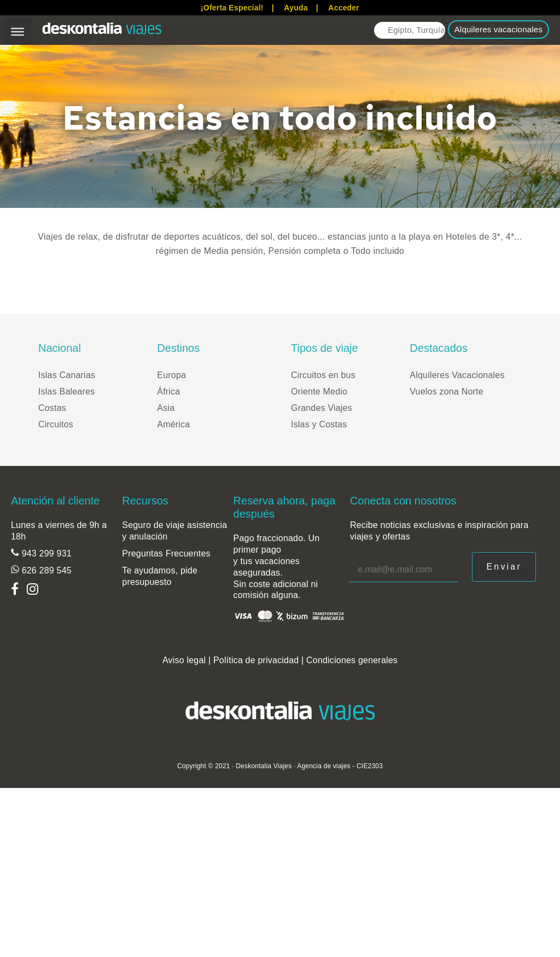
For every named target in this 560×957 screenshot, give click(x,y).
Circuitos (56, 424)
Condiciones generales (352, 660)
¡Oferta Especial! (232, 8)
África (168, 391)
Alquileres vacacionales (498, 29)
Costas (52, 408)
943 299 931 (45, 553)
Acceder (344, 8)
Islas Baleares (66, 391)
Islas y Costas (319, 424)
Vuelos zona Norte (446, 391)
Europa (171, 375)
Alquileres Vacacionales (457, 375)
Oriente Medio (319, 391)
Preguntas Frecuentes (166, 553)
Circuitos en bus (323, 375)
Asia (166, 408)
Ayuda (296, 8)
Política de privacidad (256, 660)
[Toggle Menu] (17, 32)
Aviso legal (184, 660)
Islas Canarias (67, 375)
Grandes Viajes (322, 408)
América (173, 424)
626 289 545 (45, 570)
